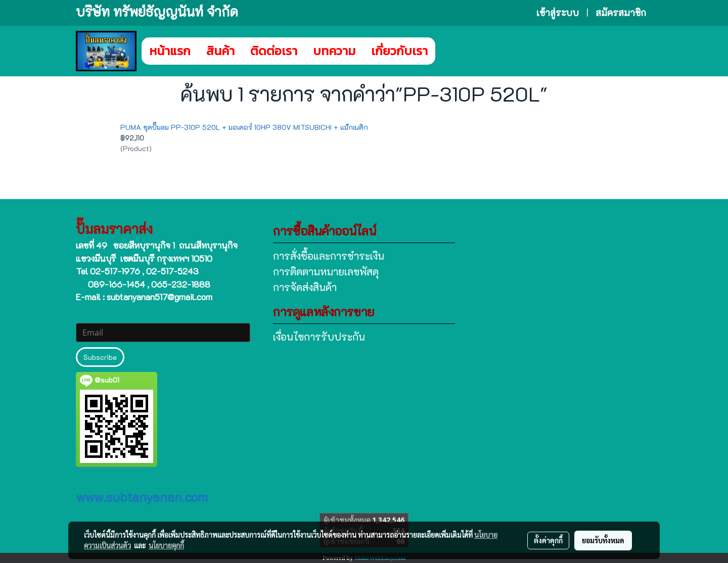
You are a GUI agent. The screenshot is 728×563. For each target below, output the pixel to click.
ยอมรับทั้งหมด (603, 540)
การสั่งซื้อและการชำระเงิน (329, 256)
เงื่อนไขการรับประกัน (319, 337)
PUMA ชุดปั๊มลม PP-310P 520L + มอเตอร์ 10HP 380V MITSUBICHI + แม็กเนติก (244, 127)
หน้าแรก (170, 51)
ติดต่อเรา (274, 51)
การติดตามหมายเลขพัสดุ (326, 271)
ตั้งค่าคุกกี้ (548, 540)
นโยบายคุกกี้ (166, 545)
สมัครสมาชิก (621, 13)
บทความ (334, 51)
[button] (450, 51)
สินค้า (220, 51)
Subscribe (100, 357)
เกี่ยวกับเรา (399, 51)
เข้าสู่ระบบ (558, 13)
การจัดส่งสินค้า (305, 287)
